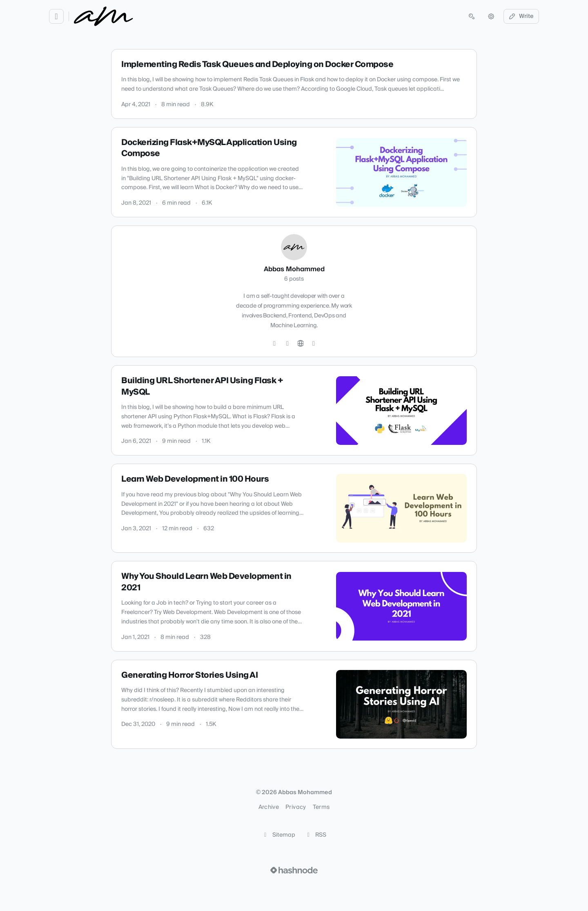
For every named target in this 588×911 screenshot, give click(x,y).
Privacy (296, 807)
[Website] (301, 344)
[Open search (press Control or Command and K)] (472, 16)
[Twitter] (274, 344)
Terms (321, 807)
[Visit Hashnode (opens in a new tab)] (294, 870)
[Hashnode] (314, 344)
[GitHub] (287, 344)
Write (521, 16)
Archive (269, 807)
